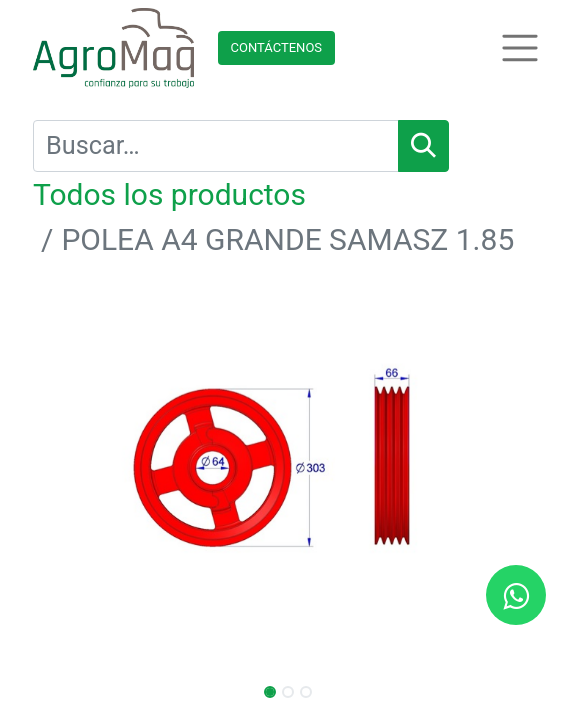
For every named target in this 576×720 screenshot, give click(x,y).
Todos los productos (169, 194)
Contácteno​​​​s (277, 47)
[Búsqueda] (423, 146)
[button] (71, 470)
